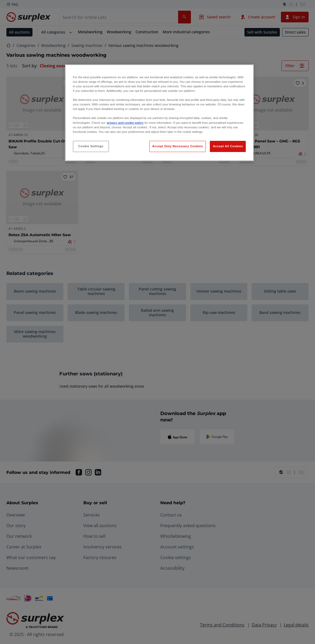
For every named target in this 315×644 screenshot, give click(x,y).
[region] (159, 113)
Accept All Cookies (228, 146)
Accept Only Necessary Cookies (178, 146)
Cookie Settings (91, 146)
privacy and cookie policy (125, 123)
